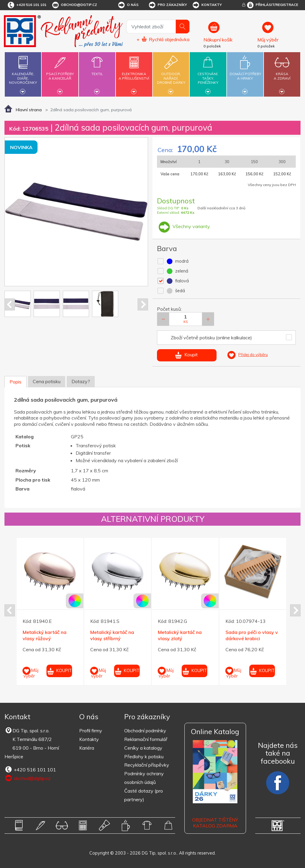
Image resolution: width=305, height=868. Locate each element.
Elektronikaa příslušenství (134, 73)
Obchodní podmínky (145, 731)
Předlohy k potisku (144, 756)
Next (143, 304)
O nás (128, 5)
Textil (97, 70)
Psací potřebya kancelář (60, 73)
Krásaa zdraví (282, 73)
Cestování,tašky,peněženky (208, 74)
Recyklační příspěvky (147, 765)
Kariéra (87, 748)
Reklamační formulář (146, 739)
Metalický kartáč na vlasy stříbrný (112, 635)
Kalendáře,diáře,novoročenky (23, 74)
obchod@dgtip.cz (74, 5)
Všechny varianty (183, 226)
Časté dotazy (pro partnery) (144, 795)
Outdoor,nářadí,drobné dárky (171, 74)
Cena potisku (47, 381)
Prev (10, 304)
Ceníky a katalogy (143, 748)
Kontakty (207, 5)
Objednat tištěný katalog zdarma (215, 823)
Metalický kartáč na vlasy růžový (45, 635)
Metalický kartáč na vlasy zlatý (180, 635)
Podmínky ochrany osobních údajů (144, 778)
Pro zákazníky (168, 5)
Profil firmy (91, 731)
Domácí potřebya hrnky (245, 73)
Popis (15, 382)
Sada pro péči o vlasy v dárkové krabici (252, 635)
